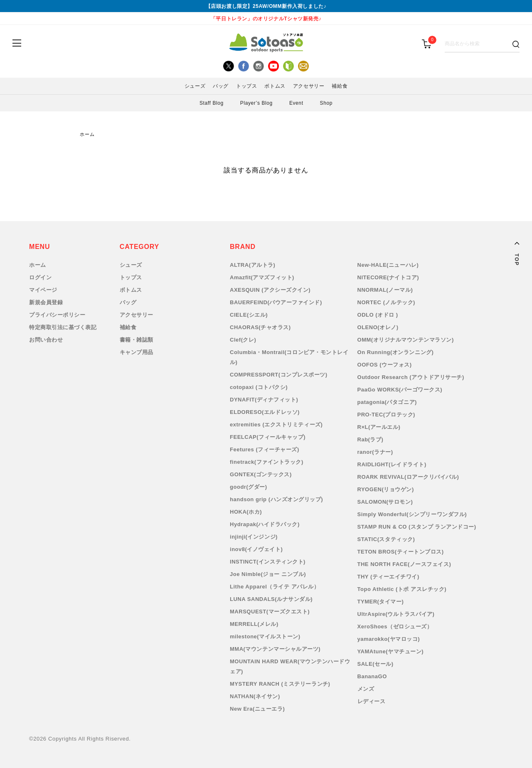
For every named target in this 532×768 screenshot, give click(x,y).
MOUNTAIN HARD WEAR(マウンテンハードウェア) (290, 666)
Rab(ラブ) (371, 439)
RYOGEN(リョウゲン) (386, 489)
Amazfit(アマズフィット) (262, 277)
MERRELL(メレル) (254, 624)
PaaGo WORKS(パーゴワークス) (400, 390)
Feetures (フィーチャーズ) (265, 449)
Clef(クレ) (243, 340)
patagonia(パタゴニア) (387, 402)
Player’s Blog (256, 103)
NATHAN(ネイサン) (255, 696)
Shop (326, 103)
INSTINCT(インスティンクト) (268, 562)
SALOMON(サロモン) (385, 502)
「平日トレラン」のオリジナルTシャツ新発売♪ (266, 19)
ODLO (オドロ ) (378, 315)
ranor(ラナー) (375, 452)
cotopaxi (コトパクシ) (259, 387)
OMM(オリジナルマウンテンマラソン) (406, 340)
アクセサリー (309, 86)
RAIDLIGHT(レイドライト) (392, 464)
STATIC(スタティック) (386, 539)
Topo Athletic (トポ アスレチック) (402, 589)
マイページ (43, 290)
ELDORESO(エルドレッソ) (265, 412)
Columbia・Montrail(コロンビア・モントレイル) (289, 357)
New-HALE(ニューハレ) (388, 265)
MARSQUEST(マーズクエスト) (270, 612)
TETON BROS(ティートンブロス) (401, 552)
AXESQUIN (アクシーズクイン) (270, 290)
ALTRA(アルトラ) (252, 265)
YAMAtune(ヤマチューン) (391, 651)
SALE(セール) (376, 664)
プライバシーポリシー (57, 315)
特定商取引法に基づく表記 (63, 327)
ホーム (87, 134)
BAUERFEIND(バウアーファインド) (276, 302)
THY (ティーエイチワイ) (388, 577)
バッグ (221, 86)
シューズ (195, 86)
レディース (372, 701)
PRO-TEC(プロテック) (386, 415)
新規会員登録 (46, 302)
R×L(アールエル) (379, 427)
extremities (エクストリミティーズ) (276, 425)
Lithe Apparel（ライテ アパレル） (275, 587)
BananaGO (372, 676)
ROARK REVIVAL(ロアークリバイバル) (408, 477)
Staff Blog (212, 103)
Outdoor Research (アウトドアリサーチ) (411, 377)
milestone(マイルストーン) (265, 636)
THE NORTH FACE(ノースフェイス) (404, 564)
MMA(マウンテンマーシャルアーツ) (275, 649)
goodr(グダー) (249, 487)
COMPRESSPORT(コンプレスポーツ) (279, 375)
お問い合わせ (46, 340)
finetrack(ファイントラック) (267, 462)
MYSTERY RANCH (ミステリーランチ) (280, 684)
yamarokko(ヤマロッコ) (389, 639)
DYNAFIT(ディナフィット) (264, 400)
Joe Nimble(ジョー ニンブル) (268, 574)
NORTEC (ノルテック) (386, 302)
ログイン (40, 277)
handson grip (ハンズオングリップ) (276, 499)
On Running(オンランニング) (396, 352)
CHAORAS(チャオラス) (260, 327)
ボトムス (275, 86)
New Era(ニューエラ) (257, 709)
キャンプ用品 (137, 352)
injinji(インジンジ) (254, 537)
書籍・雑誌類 (137, 340)
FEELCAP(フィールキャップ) (268, 437)
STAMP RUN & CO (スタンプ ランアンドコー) (417, 527)
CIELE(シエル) (249, 315)
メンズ (366, 689)
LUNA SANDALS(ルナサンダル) (271, 599)
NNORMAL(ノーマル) (385, 290)
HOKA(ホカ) (246, 512)
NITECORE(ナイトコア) (388, 277)
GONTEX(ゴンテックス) (261, 474)
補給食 (340, 86)
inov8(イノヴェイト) (256, 549)
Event (296, 103)
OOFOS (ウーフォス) (385, 365)
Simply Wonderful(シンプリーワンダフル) (412, 514)
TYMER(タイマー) (381, 602)
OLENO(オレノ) (378, 327)
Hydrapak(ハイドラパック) (265, 524)
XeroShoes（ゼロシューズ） (395, 626)
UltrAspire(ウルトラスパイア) (396, 614)
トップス (246, 86)
